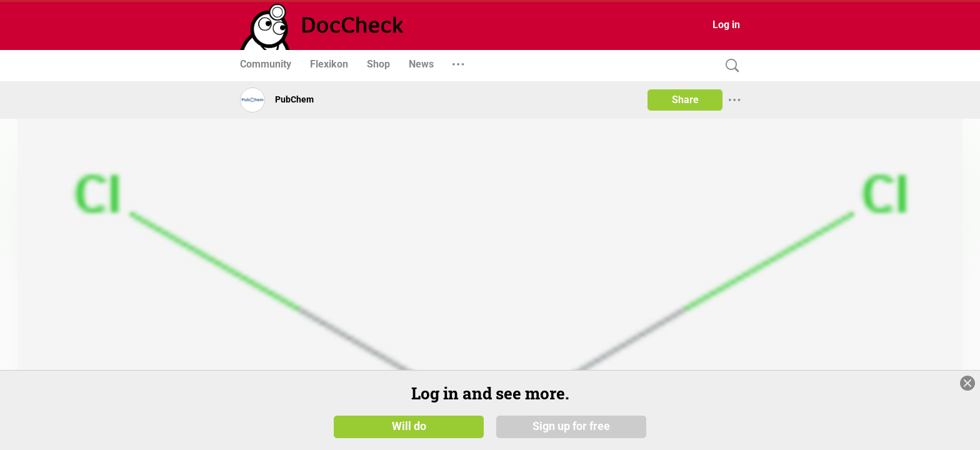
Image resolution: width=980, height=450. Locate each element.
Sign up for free (571, 431)
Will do (409, 431)
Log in (726, 25)
